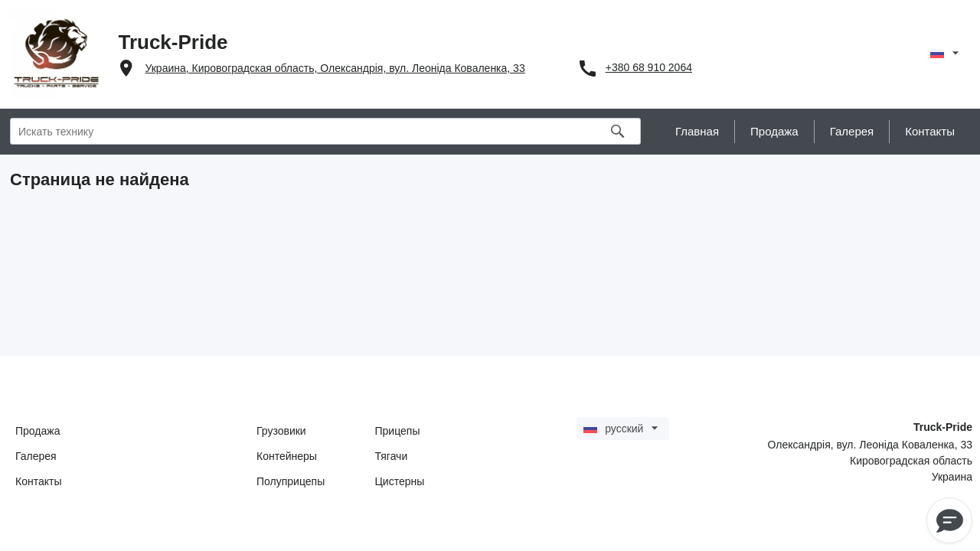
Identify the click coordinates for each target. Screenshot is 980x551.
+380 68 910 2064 (649, 67)
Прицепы (398, 431)
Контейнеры (287, 456)
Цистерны (400, 481)
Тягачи (392, 456)
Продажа (38, 431)
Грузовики (281, 431)
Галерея (36, 456)
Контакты (38, 481)
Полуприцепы (291, 481)
